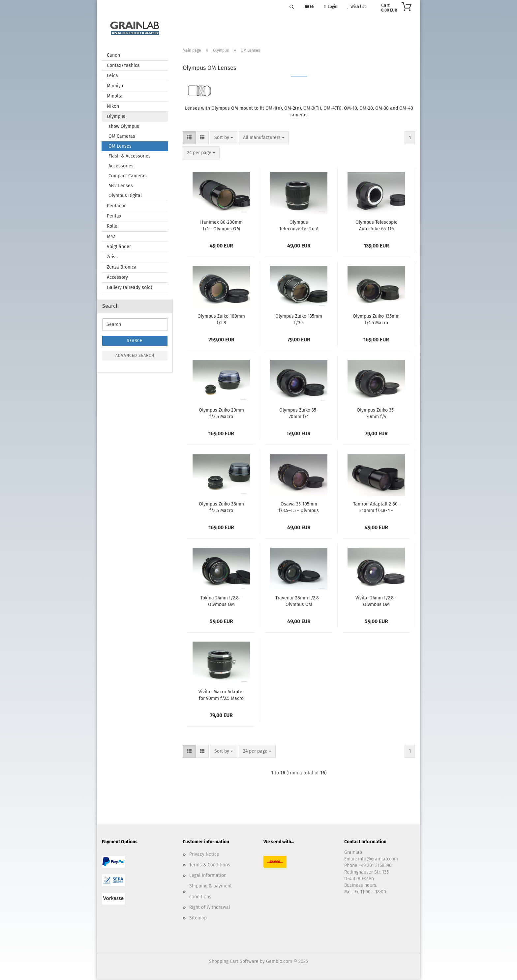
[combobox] (224, 138)
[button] (189, 138)
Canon (113, 56)
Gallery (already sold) (130, 288)
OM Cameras (122, 137)
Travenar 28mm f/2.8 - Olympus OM (299, 601)
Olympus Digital (125, 196)
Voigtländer (119, 247)
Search (135, 341)
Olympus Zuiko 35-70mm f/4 (299, 413)
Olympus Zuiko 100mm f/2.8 (221, 319)
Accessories (121, 166)
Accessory (117, 278)
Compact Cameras (128, 176)
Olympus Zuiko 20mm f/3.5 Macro (221, 413)
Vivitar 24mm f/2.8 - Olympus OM (376, 601)
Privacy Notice (204, 855)
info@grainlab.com (378, 859)
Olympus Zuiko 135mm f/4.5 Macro (376, 319)
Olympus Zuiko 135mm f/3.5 (299, 319)
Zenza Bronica (122, 267)
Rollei (113, 227)
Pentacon (117, 206)
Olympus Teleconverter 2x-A (299, 225)
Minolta (115, 96)
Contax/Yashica (123, 66)
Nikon (113, 107)
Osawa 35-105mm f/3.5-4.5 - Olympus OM (299, 507)
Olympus (116, 117)
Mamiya (115, 86)
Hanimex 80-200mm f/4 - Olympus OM (221, 225)
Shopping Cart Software (234, 962)
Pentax (114, 216)
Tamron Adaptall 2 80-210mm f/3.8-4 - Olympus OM (376, 507)
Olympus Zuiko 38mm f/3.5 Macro (221, 507)
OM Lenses (120, 146)
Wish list (356, 7)
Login (331, 7)
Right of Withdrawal (210, 908)
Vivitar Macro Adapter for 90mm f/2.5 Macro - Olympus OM (221, 695)
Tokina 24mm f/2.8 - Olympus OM (221, 601)
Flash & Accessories (130, 156)
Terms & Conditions (210, 865)
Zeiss (112, 257)
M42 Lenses (121, 186)
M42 (111, 237)
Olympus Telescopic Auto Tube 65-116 (376, 225)
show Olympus (124, 127)
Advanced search (135, 356)
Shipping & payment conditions (211, 892)
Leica (112, 76)
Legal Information (208, 876)
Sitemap (198, 918)
